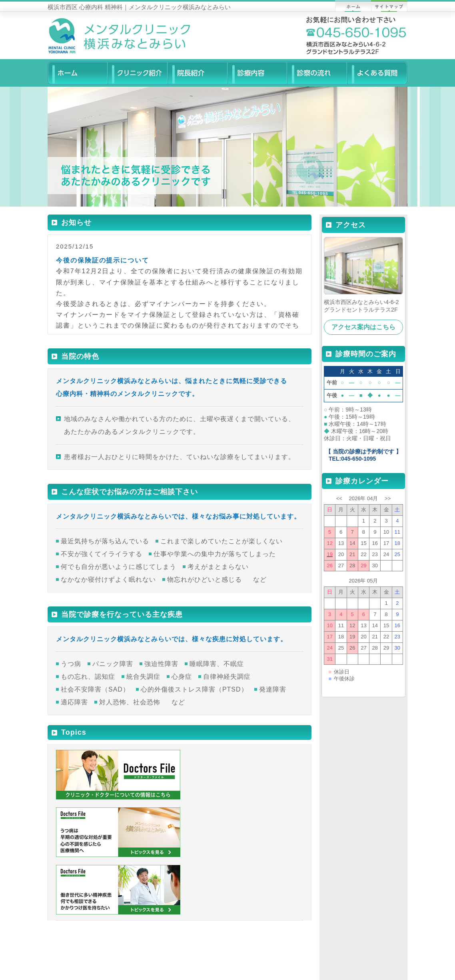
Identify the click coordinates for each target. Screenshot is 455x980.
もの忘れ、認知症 (88, 677)
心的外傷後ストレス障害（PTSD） (194, 689)
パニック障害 (113, 664)
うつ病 (71, 664)
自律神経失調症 (227, 677)
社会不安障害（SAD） (95, 689)
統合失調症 (143, 677)
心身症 (182, 677)
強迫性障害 (161, 664)
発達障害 (273, 689)
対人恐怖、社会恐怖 (130, 702)
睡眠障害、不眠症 (217, 664)
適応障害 (74, 702)
